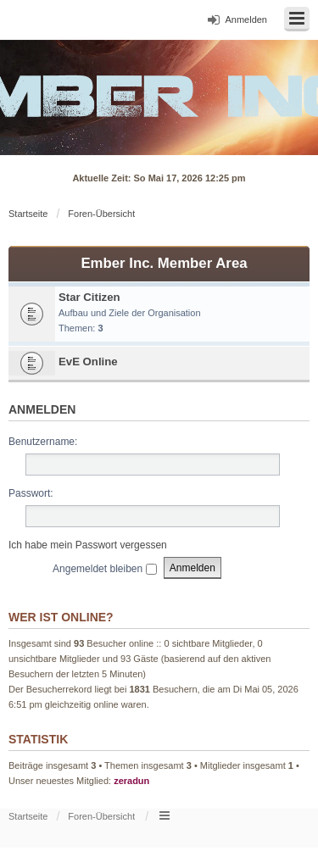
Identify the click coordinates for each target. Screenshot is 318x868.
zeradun (131, 781)
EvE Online (88, 362)
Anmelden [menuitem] (246, 19)
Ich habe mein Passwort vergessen (88, 545)
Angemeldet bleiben (104, 569)
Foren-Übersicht (101, 214)
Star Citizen (89, 297)
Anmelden (42, 409)
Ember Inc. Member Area (164, 264)
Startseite (28, 214)
